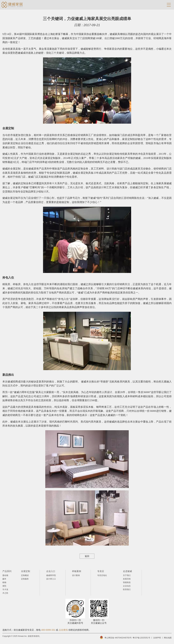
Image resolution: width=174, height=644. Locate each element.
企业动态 (127, 586)
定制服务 (25, 579)
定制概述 (25, 575)
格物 (4, 582)
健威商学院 (51, 575)
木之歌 (5, 593)
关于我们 (127, 575)
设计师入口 (51, 579)
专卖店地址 (102, 575)
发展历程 (127, 579)
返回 (87, 556)
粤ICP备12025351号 (141, 638)
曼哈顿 (5, 575)
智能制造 (127, 582)
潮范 (4, 586)
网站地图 (168, 638)
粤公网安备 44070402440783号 (118, 638)
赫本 (4, 579)
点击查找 (63, 630)
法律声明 (157, 638)
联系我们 (127, 589)
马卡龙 (5, 589)
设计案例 (76, 575)
